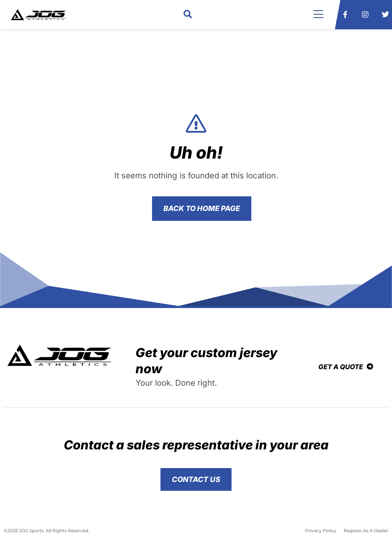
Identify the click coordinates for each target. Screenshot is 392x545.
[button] (188, 15)
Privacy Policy (321, 531)
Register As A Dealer (366, 531)
